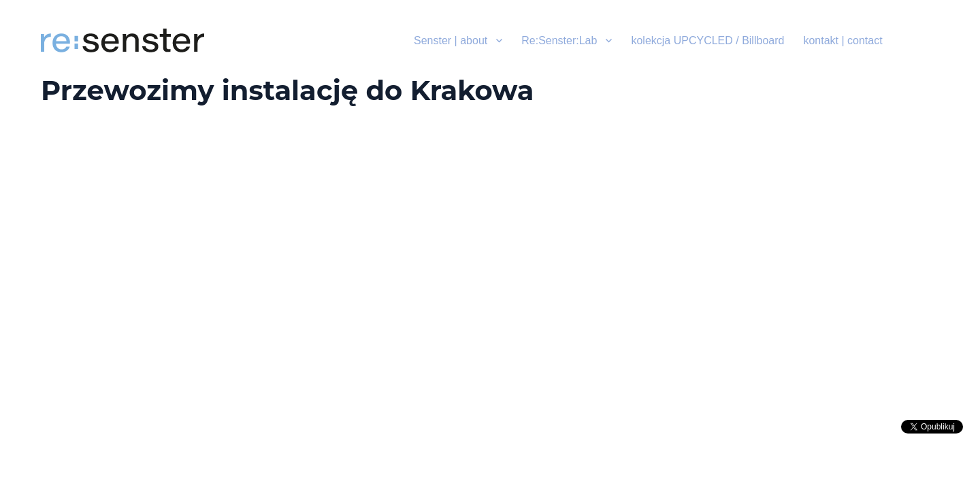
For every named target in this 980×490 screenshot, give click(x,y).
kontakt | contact (843, 40)
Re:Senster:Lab (559, 40)
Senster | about (451, 40)
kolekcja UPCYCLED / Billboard (707, 40)
